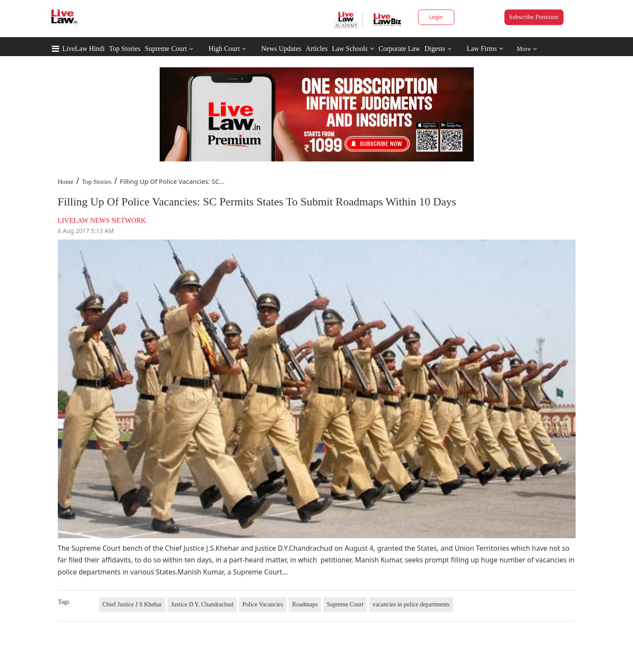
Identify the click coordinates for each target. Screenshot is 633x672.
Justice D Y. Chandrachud (202, 604)
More (527, 49)
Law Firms (485, 49)
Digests (435, 49)
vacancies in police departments (411, 604)
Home (66, 182)
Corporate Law (399, 49)
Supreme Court (166, 49)
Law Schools (353, 49)
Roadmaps (305, 604)
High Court (224, 49)
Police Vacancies (263, 604)
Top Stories (125, 49)
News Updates (282, 49)
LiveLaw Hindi (84, 49)
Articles (316, 49)
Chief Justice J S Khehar (132, 604)
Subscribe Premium (534, 17)
